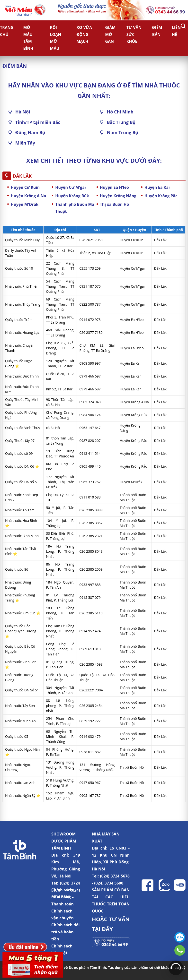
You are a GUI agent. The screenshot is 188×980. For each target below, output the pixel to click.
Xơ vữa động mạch (84, 34)
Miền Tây (25, 143)
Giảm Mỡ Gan (110, 34)
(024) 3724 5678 (115, 876)
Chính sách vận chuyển (63, 915)
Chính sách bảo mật (62, 950)
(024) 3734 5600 (109, 883)
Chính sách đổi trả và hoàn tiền (65, 932)
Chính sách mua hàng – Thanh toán (63, 897)
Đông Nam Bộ (30, 132)
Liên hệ (176, 31)
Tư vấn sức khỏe (134, 34)
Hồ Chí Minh (120, 112)
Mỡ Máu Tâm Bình (28, 38)
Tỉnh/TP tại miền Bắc (38, 122)
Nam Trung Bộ (123, 132)
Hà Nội (23, 112)
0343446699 (180, 950)
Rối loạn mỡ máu (56, 38)
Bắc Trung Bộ (121, 122)
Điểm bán (157, 31)
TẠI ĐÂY (102, 929)
